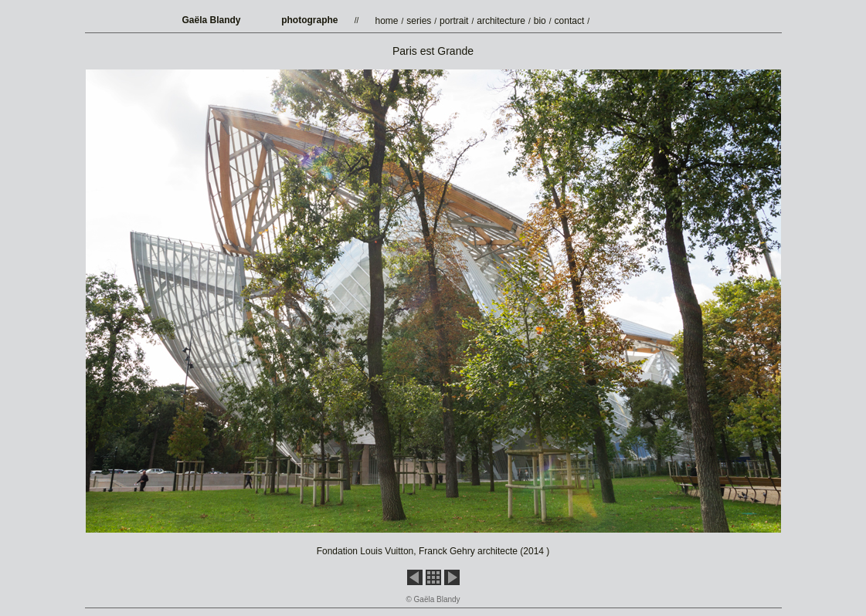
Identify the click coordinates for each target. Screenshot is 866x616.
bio (540, 21)
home (387, 21)
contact (570, 21)
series (419, 21)
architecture (501, 21)
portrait (454, 21)
